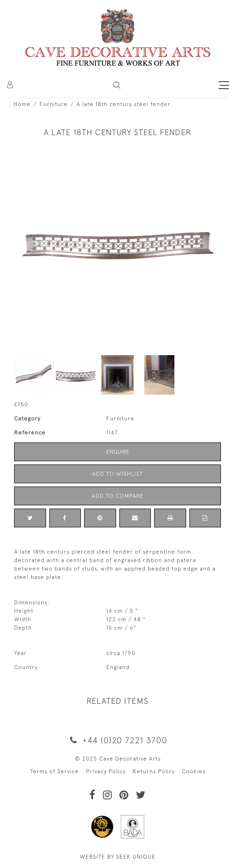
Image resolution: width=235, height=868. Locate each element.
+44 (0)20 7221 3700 (117, 740)
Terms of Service (55, 771)
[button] (117, 85)
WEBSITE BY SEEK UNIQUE (118, 857)
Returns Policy (154, 771)
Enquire (118, 452)
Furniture (54, 104)
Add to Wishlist (117, 474)
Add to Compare (118, 496)
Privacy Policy (106, 771)
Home (22, 104)
